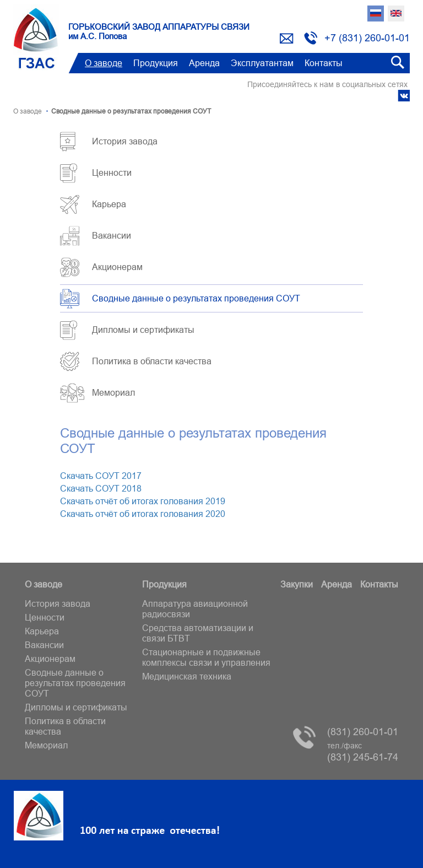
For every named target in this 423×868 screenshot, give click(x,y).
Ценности (112, 172)
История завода (125, 141)
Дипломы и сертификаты (143, 330)
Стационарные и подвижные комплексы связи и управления (206, 657)
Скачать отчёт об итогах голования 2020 (143, 514)
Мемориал (113, 392)
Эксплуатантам (262, 63)
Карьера (109, 204)
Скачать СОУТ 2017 (101, 476)
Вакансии (112, 235)
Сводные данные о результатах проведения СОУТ (196, 298)
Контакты (324, 63)
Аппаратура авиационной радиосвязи (195, 609)
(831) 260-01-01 (363, 732)
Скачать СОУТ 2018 (101, 488)
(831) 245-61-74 (363, 752)
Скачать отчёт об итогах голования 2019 (143, 501)
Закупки (297, 584)
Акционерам (117, 267)
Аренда (204, 63)
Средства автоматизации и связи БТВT (198, 633)
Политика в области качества (152, 361)
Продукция (156, 63)
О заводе (104, 63)
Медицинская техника (187, 676)
